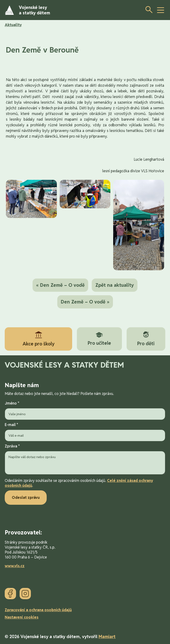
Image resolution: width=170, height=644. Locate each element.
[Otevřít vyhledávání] (148, 9)
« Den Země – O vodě (60, 285)
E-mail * (85, 432)
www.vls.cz (15, 566)
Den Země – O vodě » (85, 302)
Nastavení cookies (22, 617)
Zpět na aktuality (115, 285)
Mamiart (107, 637)
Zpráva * (85, 460)
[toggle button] (161, 10)
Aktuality (13, 25)
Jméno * (85, 410)
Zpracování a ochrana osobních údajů (38, 610)
